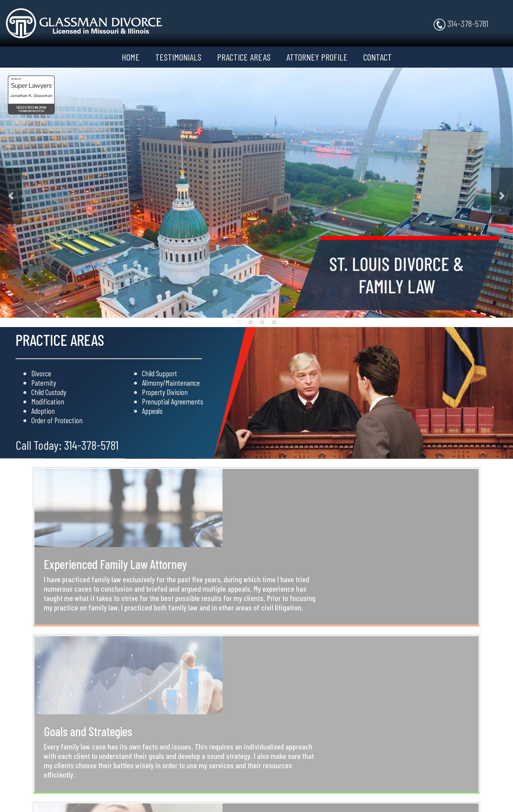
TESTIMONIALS (178, 57)
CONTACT (378, 57)
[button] (11, 196)
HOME (131, 57)
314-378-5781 (461, 24)
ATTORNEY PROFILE (317, 57)
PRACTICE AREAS (244, 57)
